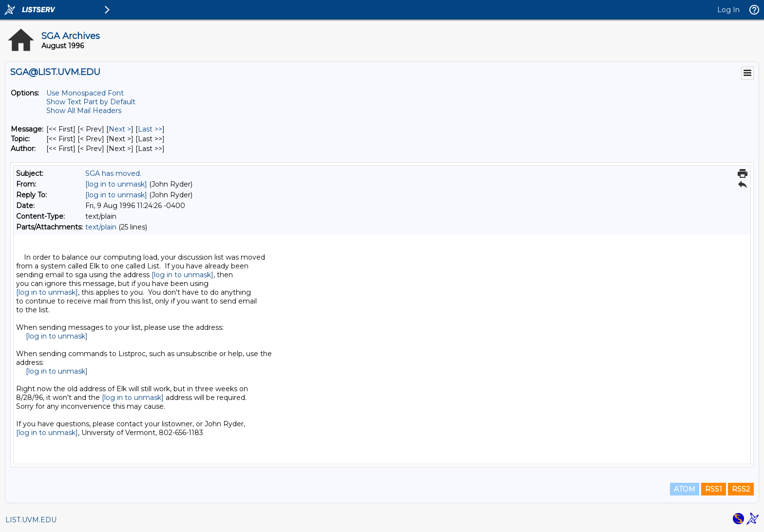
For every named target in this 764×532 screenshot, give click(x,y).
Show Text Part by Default (91, 102)
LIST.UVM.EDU (31, 520)
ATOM (685, 489)
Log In (728, 10)
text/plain (101, 227)
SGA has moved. (113, 173)
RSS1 (714, 489)
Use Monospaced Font (85, 93)
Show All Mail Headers (84, 111)
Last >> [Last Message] (150, 129)
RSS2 (741, 489)
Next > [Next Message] (120, 129)
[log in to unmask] (116, 184)
